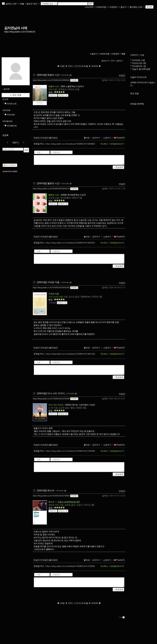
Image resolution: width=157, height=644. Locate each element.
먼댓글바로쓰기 (117, 144)
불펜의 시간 (54, 195)
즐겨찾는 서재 (137, 7)
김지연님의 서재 (16, 28)
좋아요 (87, 138)
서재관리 (114, 7)
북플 (22, 4)
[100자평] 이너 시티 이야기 (51, 393)
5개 (113, 61)
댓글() (122, 76)
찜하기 (107, 138)
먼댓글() (44, 138)
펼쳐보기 (106, 61)
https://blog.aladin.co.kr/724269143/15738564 (51, 496)
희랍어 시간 (54, 86)
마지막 (96, 66)
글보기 (94, 54)
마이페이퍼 (7, 121)
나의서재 (90, 7)
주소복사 (104, 144)
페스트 (51, 502)
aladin (15, 171)
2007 (15, 143)
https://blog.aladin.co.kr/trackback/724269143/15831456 (70, 354)
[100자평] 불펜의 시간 (48, 183)
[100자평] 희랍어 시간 (48, 75)
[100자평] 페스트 (46, 490)
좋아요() (53, 138)
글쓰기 (124, 7)
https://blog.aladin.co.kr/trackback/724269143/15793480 (70, 451)
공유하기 (96, 138)
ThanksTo (119, 138)
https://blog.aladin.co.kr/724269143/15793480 (51, 399)
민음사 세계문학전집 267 (69, 502)
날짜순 (120, 61)
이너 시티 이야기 (56, 405)
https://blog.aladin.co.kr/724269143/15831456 (51, 288)
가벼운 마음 (54, 294)
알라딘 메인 (32, 4)
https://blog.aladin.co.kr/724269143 (20, 32)
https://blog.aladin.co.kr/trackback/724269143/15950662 (70, 144)
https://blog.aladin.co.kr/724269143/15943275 (51, 189)
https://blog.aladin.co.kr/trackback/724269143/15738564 (70, 566)
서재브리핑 (102, 7)
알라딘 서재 (11, 4)
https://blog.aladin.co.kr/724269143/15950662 (51, 80)
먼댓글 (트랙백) (137, 104)
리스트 (5, 99)
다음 (87, 66)
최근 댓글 (134, 93)
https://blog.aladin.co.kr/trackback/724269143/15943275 (70, 243)
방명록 (5, 135)
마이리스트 (12, 104)
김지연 (105, 80)
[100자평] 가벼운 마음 (48, 282)
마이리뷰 (6, 110)
